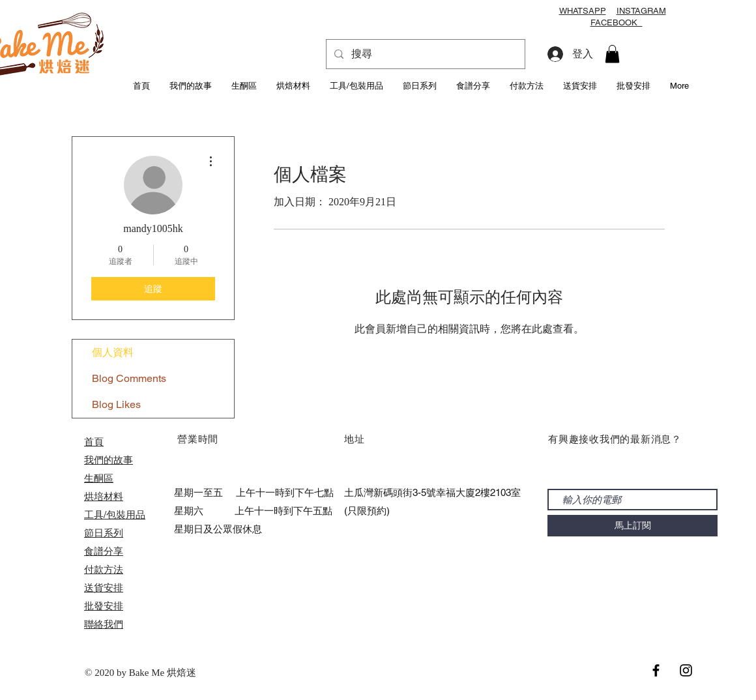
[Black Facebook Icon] (656, 670)
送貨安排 (104, 588)
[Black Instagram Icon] (686, 670)
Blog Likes (116, 404)
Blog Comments (129, 378)
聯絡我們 (104, 624)
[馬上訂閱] (632, 526)
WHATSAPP (583, 11)
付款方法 (104, 569)
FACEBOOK (617, 22)
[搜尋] (424, 54)
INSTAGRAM (641, 11)
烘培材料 (104, 496)
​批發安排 (104, 606)
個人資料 (113, 352)
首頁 (94, 442)
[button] (612, 54)
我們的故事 (109, 460)
